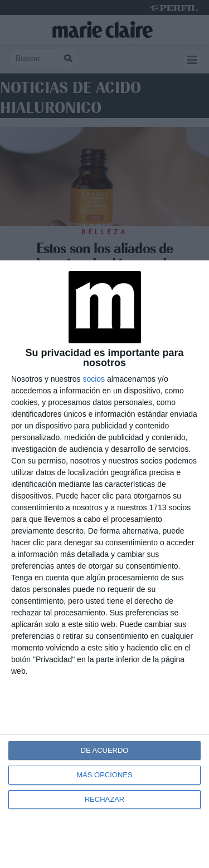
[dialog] (104, 564)
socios (94, 379)
